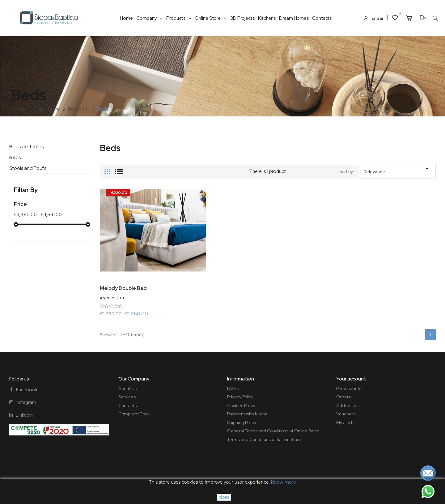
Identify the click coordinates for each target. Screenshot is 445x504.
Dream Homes (294, 18)
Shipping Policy (242, 422)
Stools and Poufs (28, 168)
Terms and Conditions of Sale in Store (264, 439)
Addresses (347, 405)
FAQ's (233, 388)
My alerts (345, 422)
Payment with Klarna (247, 414)
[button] (435, 18)
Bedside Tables (26, 147)
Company (150, 18)
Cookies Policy (241, 405)
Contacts (322, 18)
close (224, 497)
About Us (127, 388)
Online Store (211, 18)
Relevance (397, 170)
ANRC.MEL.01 (112, 298)
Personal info (349, 388)
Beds (15, 157)
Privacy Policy (240, 397)
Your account (351, 379)
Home (126, 18)
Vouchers (346, 414)
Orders (343, 397)
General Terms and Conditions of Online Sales (273, 431)
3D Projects (242, 18)
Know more (283, 482)
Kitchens (267, 18)
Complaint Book (134, 414)
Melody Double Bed (123, 288)
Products (179, 18)
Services (127, 397)
